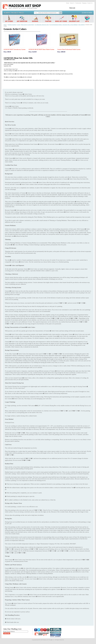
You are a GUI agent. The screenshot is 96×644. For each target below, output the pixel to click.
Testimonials (78, 3)
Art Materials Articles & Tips (42, 25)
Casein (19, 25)
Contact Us (90, 3)
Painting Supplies (12, 25)
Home (68, 3)
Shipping (84, 3)
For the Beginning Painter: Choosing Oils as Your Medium (63, 25)
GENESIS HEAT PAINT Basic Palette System (41, 49)
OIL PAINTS (81, 25)
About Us (72, 3)
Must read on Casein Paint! (28, 25)
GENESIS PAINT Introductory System (15, 49)
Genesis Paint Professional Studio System (69, 49)
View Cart (72, 8)
